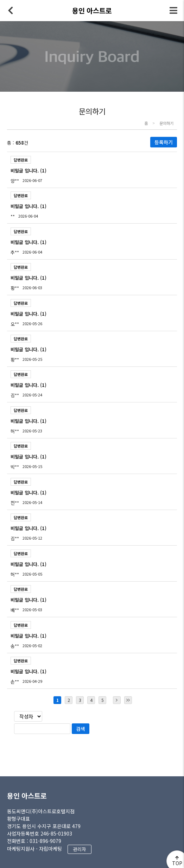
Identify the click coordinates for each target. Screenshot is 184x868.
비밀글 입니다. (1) (28, 171)
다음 (117, 700)
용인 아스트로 (27, 796)
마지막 (128, 700)
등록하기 (164, 142)
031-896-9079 (45, 841)
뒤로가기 (11, 11)
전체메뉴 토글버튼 (173, 11)
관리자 (80, 849)
